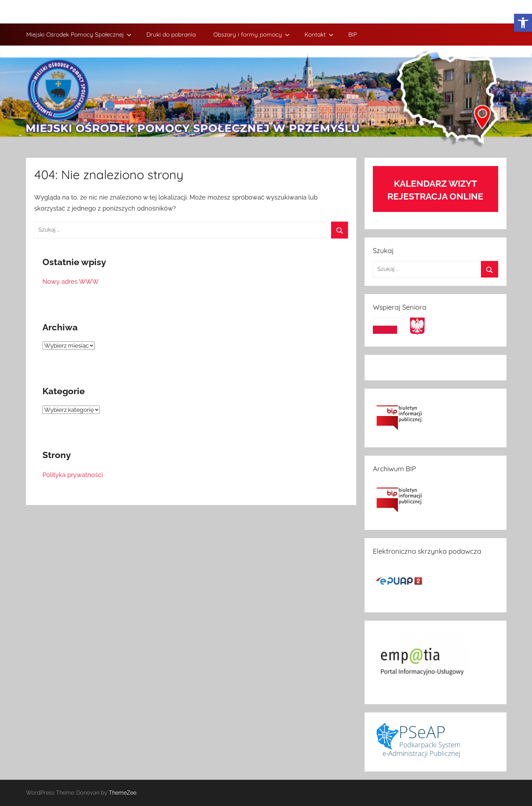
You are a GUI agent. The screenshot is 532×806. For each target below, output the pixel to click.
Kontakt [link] (319, 34)
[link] (523, 23)
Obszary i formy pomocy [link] (252, 34)
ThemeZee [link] (123, 793)
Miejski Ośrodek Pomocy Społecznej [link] (79, 34)
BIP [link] (353, 34)
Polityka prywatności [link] (73, 475)
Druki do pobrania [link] (171, 34)
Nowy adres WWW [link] (71, 281)
